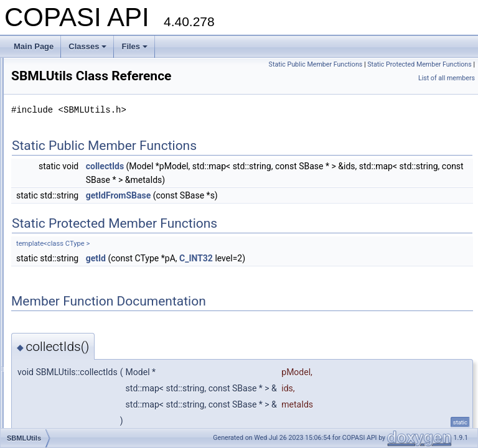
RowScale (58, 139)
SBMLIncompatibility (75, 180)
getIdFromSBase (274, 226)
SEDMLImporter (68, 276)
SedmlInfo (58, 304)
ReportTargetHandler (76, 98)
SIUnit (51, 345)
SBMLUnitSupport (71, 235)
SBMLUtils (59, 249)
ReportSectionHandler (78, 85)
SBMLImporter (65, 167)
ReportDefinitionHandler (81, 71)
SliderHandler (64, 358)
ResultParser (63, 126)
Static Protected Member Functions (419, 78)
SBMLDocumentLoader (80, 153)
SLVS (50, 372)
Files (134, 46)
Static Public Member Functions (425, 64)
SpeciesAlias (63, 413)
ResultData (59, 112)
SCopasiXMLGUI (69, 263)
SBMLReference (68, 222)
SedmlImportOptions (75, 290)
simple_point (62, 331)
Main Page (34, 46)
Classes (87, 46)
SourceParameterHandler (83, 399)
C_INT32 (352, 289)
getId (251, 289)
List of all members (447, 92)
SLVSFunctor (63, 386)
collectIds (260, 184)
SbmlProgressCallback (79, 208)
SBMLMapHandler (72, 194)
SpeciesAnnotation (72, 427)
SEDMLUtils (61, 317)
